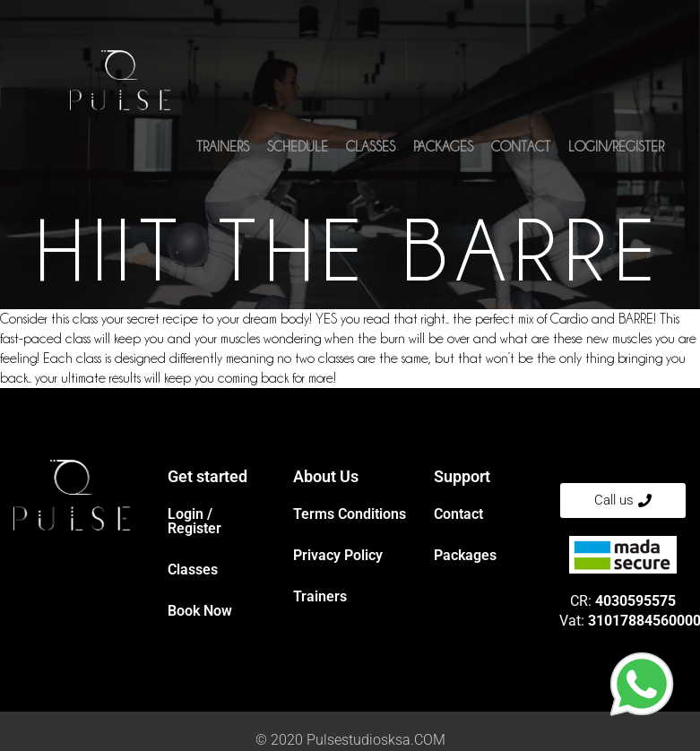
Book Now (200, 611)
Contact (521, 150)
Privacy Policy (338, 555)
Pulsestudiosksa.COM (376, 740)
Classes (371, 150)
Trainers (223, 150)
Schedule (298, 150)
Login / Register (194, 521)
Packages (443, 150)
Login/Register (616, 150)
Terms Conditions (350, 514)
